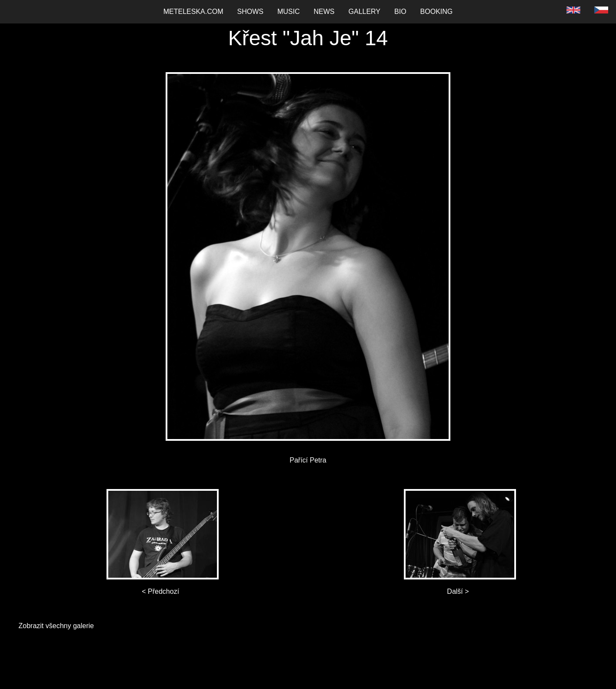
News (324, 12)
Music (289, 12)
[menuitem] (193, 12)
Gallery (365, 12)
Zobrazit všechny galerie (56, 626)
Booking (437, 12)
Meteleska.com (193, 12)
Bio (400, 12)
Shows (250, 12)
